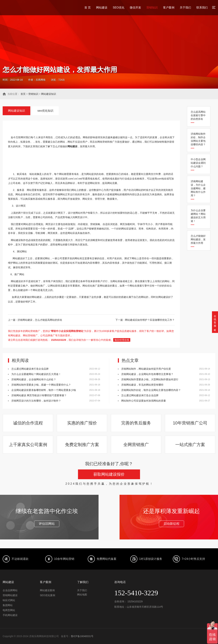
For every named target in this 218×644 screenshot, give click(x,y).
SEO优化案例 (47, 595)
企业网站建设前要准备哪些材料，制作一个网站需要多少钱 (44, 390)
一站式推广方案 (190, 445)
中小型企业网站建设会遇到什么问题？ (198, 163)
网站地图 (82, 595)
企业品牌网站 (10, 590)
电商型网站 (9, 610)
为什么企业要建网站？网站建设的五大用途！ (198, 216)
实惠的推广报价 (82, 423)
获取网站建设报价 (109, 474)
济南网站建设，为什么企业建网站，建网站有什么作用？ (198, 188)
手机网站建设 (10, 615)
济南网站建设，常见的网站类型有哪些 (142, 385)
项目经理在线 (122, 340)
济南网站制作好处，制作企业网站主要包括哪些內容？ (198, 139)
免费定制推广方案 (82, 445)
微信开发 (135, 8)
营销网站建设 (10, 595)
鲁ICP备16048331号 (82, 636)
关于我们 (185, 8)
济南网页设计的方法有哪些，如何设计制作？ (36, 401)
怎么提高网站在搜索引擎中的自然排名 (198, 115)
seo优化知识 (45, 111)
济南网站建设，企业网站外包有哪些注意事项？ (147, 374)
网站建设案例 (47, 590)
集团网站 (8, 605)
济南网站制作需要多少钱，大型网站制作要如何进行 (150, 379)
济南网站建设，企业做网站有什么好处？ (34, 379)
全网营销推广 (136, 445)
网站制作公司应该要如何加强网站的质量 (144, 401)
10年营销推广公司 (190, 423)
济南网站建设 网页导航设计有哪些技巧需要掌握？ (39, 395)
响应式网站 (9, 600)
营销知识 (152, 8)
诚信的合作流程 (28, 423)
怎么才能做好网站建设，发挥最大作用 (198, 239)
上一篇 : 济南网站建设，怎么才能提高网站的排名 (35, 320)
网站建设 (102, 8)
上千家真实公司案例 (28, 445)
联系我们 (202, 8)
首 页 (88, 8)
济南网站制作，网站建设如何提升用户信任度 (146, 369)
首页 (23, 94)
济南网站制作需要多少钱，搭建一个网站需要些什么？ (41, 385)
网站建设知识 (49, 94)
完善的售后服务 (136, 423)
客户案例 (169, 8)
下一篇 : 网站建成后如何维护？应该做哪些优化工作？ (145, 320)
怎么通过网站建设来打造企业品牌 (30, 369)
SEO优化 (119, 8)
